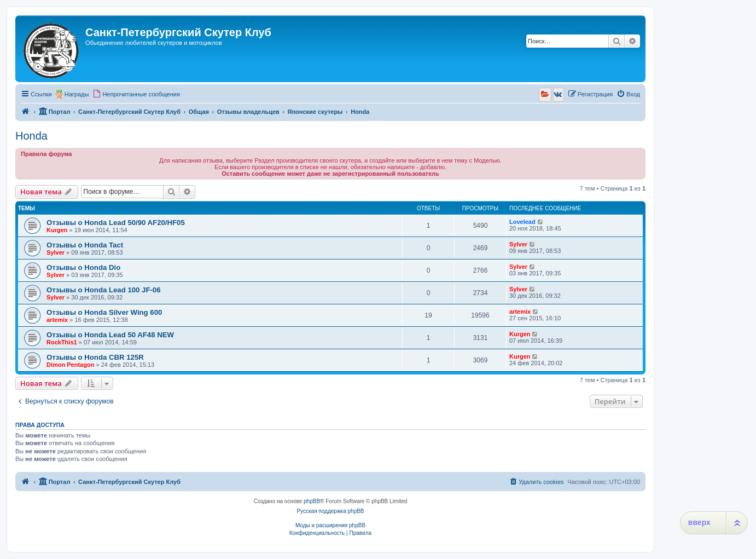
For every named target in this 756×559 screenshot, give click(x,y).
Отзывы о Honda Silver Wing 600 (104, 312)
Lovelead (522, 222)
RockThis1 (62, 342)
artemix (57, 320)
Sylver (56, 252)
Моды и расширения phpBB (330, 525)
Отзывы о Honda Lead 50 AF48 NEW (110, 335)
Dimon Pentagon (70, 365)
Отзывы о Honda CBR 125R (95, 357)
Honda (31, 136)
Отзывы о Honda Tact (85, 245)
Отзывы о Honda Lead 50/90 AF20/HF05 (116, 223)
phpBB (312, 501)
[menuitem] (136, 94)
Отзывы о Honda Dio (83, 267)
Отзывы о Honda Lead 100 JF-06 (104, 290)
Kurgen (57, 230)
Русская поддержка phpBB (330, 511)
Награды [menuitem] (77, 94)
